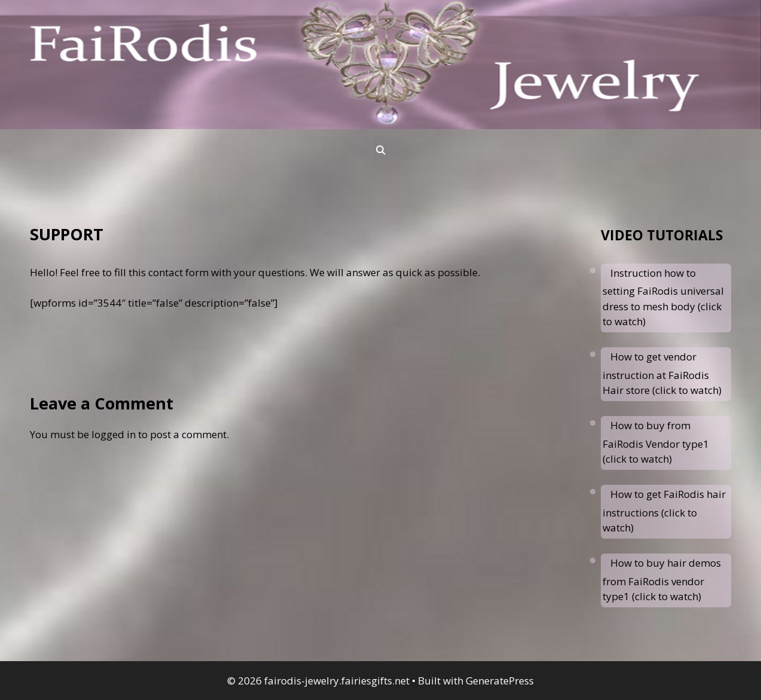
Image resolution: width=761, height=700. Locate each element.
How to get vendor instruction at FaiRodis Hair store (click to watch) (662, 373)
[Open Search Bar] (380, 150)
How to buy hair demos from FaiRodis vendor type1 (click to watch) (662, 580)
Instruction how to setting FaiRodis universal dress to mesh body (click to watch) (663, 297)
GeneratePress (500, 681)
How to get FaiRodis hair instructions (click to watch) (664, 511)
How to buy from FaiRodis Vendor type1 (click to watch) (656, 442)
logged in (114, 434)
